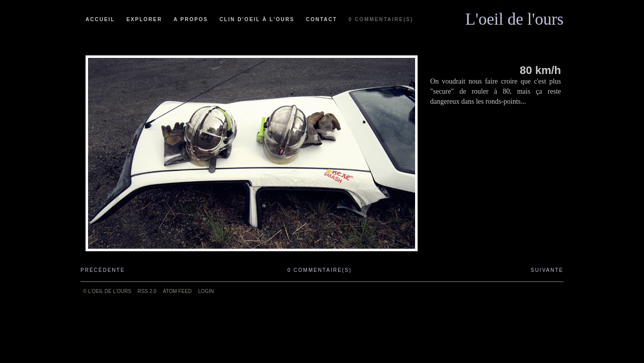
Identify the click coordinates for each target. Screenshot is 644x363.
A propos (191, 19)
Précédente (103, 270)
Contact (321, 19)
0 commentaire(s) (381, 19)
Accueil (100, 19)
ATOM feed (177, 291)
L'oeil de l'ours (514, 17)
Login (206, 291)
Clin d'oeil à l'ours (257, 19)
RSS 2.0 (147, 291)
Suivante (547, 270)
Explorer (144, 19)
